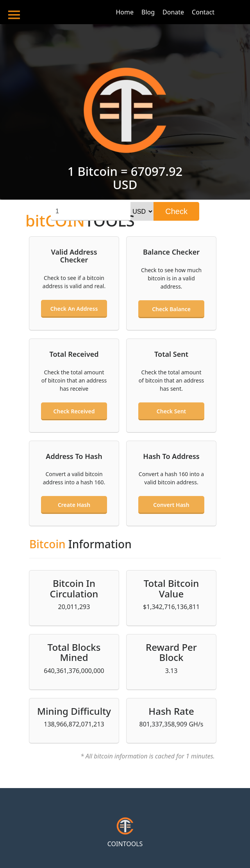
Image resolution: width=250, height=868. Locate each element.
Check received (74, 411)
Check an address (74, 309)
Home (125, 12)
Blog (148, 12)
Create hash (74, 505)
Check (176, 211)
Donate (173, 12)
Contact (203, 12)
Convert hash (171, 505)
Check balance (171, 309)
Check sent (171, 411)
